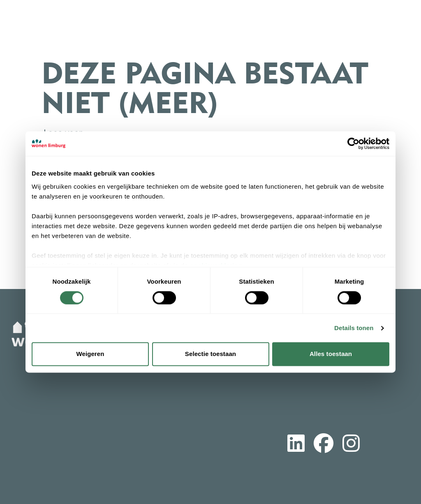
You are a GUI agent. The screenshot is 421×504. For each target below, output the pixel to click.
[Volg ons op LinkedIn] (296, 445)
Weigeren (90, 354)
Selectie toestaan (210, 354)
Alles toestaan (331, 354)
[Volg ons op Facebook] (324, 445)
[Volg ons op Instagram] (351, 445)
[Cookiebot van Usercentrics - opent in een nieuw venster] (353, 143)
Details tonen (354, 328)
